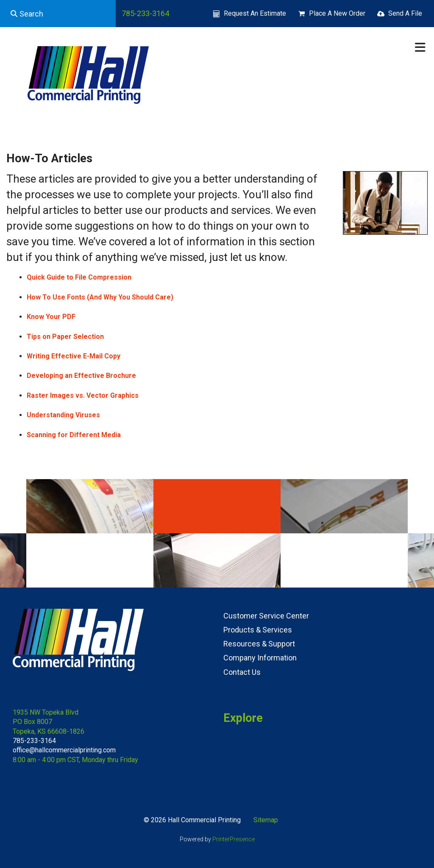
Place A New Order (337, 13)
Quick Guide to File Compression (79, 277)
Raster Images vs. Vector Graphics (83, 395)
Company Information (260, 658)
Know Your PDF (51, 317)
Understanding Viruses (63, 415)
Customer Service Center (266, 616)
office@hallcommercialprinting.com (64, 750)
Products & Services (258, 630)
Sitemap (266, 820)
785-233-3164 (145, 13)
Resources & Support (259, 644)
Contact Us (242, 672)
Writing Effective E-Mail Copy (74, 356)
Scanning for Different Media (74, 435)
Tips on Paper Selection (65, 337)
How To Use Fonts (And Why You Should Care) (100, 297)
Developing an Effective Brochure (81, 376)
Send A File (405, 13)
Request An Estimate (255, 13)
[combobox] (58, 14)
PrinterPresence (234, 839)
